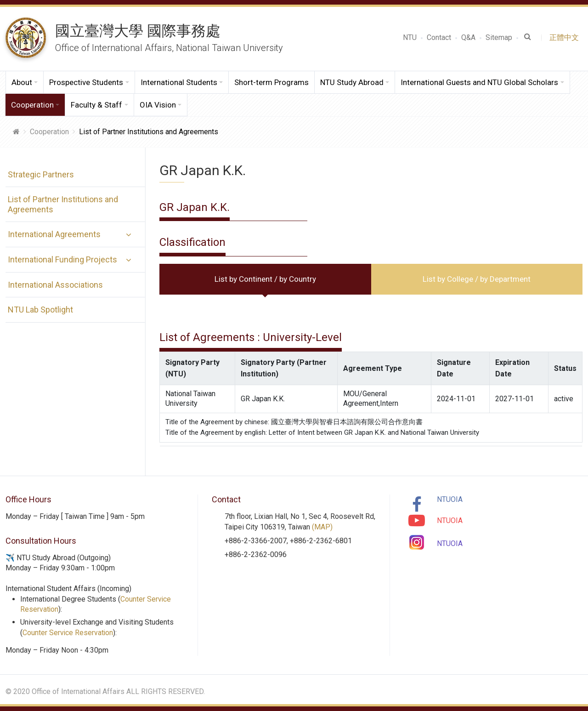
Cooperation (32, 105)
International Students (179, 82)
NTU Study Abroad (352, 82)
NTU (410, 37)
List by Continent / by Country (265, 279)
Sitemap (499, 37)
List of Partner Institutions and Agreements (61, 204)
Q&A (468, 37)
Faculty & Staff (96, 105)
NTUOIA (450, 499)
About (22, 82)
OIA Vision (158, 105)
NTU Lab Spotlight (38, 310)
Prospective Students (86, 82)
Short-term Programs (271, 82)
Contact (439, 37)
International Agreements (52, 234)
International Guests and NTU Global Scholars (479, 82)
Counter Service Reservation (68, 633)
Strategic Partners (39, 174)
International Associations (53, 285)
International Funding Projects (60, 259)
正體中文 (566, 37)
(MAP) (322, 527)
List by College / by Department (477, 279)
